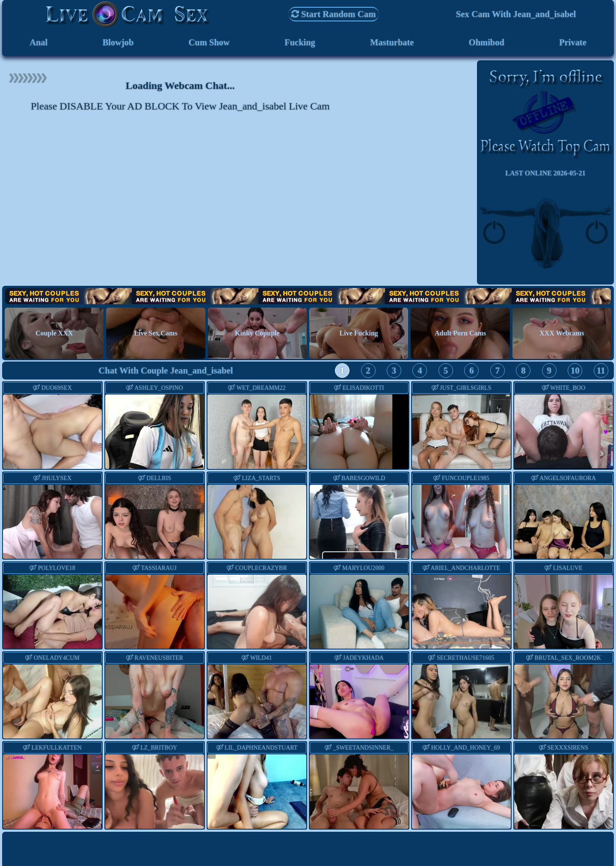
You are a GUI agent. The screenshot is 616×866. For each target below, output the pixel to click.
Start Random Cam (334, 14)
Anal (39, 43)
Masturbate (392, 43)
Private (573, 43)
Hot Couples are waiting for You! (308, 297)
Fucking (300, 43)
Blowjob (118, 43)
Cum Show (209, 43)
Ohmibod (486, 43)
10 (575, 371)
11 (601, 371)
